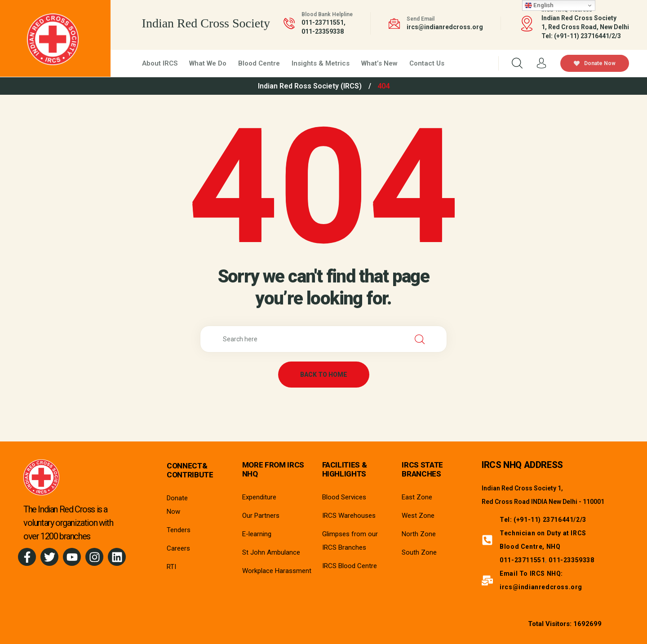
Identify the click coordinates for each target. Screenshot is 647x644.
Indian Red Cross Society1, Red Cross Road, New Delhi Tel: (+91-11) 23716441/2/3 (585, 27)
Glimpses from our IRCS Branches (350, 541)
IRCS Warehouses (349, 516)
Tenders (179, 530)
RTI (171, 567)
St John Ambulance (271, 552)
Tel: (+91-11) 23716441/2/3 (543, 520)
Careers (178, 548)
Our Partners (261, 516)
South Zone (419, 552)
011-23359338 (323, 31)
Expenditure (259, 497)
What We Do (208, 63)
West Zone (418, 516)
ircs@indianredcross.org (445, 27)
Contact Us (427, 63)
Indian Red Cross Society (206, 23)
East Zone (417, 497)
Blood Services (344, 497)
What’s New (379, 63)
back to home (324, 375)
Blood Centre (259, 63)
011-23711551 (323, 22)
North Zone (419, 534)
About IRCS (160, 63)
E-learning (257, 534)
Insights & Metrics (321, 63)
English (539, 5)
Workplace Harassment (277, 571)
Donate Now (595, 63)
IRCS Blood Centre (350, 566)
